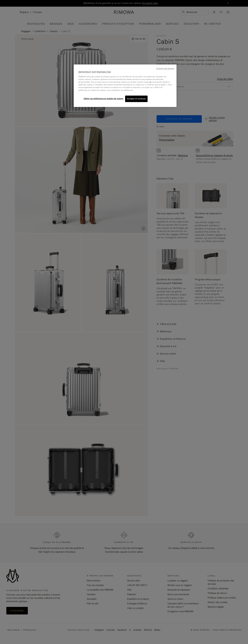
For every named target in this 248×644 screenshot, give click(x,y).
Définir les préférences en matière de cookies (104, 99)
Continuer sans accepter (165, 68)
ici (150, 82)
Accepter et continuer (136, 99)
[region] (125, 86)
